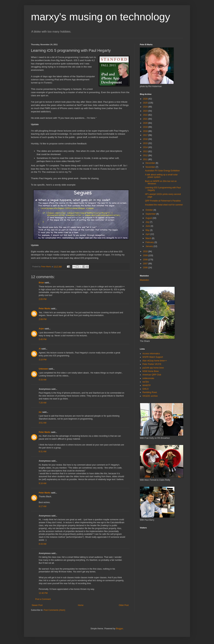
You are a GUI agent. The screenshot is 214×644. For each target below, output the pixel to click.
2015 (146, 143)
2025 (146, 103)
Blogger (119, 629)
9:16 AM (43, 483)
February (150, 242)
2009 (146, 255)
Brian (41, 283)
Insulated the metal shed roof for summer (164, 205)
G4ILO (145, 389)
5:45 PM (43, 339)
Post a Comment (43, 599)
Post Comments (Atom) (54, 610)
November (151, 167)
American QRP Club (152, 375)
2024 (146, 107)
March (149, 238)
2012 (146, 155)
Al (40, 349)
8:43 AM (43, 544)
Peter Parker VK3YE (152, 364)
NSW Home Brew (151, 371)
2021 (146, 119)
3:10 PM (43, 360)
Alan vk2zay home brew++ (155, 361)
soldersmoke (148, 378)
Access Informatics (151, 354)
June (148, 226)
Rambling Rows (150, 392)
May (148, 230)
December (151, 163)
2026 (146, 99)
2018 (146, 131)
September (151, 214)
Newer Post (37, 605)
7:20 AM (43, 403)
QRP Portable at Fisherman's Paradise (163, 201)
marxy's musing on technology (101, 17)
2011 (146, 159)
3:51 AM (43, 423)
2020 (146, 123)
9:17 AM (43, 506)
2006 (146, 268)
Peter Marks (45, 309)
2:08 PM (43, 319)
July (148, 222)
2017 (146, 135)
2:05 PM (43, 299)
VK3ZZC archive (150, 396)
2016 (146, 139)
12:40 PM (43, 593)
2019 (146, 127)
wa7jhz (146, 382)
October (150, 210)
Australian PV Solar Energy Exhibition (162, 171)
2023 (146, 111)
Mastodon (144, 280)
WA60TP (147, 385)
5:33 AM (43, 380)
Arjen (41, 329)
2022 (146, 115)
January (150, 246)
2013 (146, 151)
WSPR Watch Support (153, 357)
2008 (146, 260)
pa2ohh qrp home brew (153, 368)
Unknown (43, 369)
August (149, 218)
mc (40, 412)
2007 (146, 264)
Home (81, 605)
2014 (146, 147)
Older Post (124, 605)
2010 (146, 251)
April (148, 234)
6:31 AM (43, 452)
